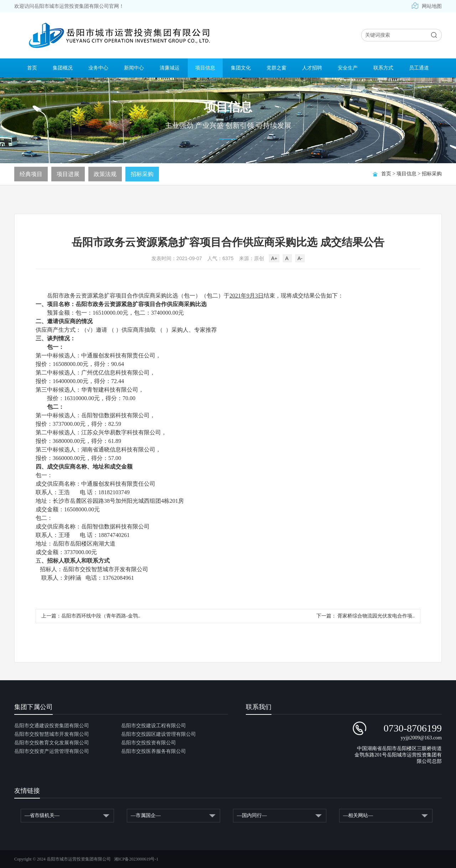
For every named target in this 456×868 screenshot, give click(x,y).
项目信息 (205, 68)
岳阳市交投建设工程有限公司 (154, 726)
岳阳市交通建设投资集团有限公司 (52, 726)
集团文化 (241, 68)
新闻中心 (134, 68)
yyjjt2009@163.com (421, 738)
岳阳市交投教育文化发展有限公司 (52, 743)
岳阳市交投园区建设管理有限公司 (159, 734)
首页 (32, 68)
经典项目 (31, 174)
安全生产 (348, 68)
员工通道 (419, 68)
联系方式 (383, 68)
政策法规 (105, 174)
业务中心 (98, 68)
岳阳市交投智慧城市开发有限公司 (52, 734)
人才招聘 (312, 68)
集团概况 (63, 68)
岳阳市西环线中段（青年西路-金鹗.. (101, 616)
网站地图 (427, 6)
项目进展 (68, 174)
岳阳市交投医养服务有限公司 (154, 751)
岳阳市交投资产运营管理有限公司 (52, 751)
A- (300, 258)
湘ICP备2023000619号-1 (136, 859)
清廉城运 (170, 68)
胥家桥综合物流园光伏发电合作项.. (376, 616)
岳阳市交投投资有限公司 (149, 743)
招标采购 (432, 174)
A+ (274, 258)
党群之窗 (276, 68)
